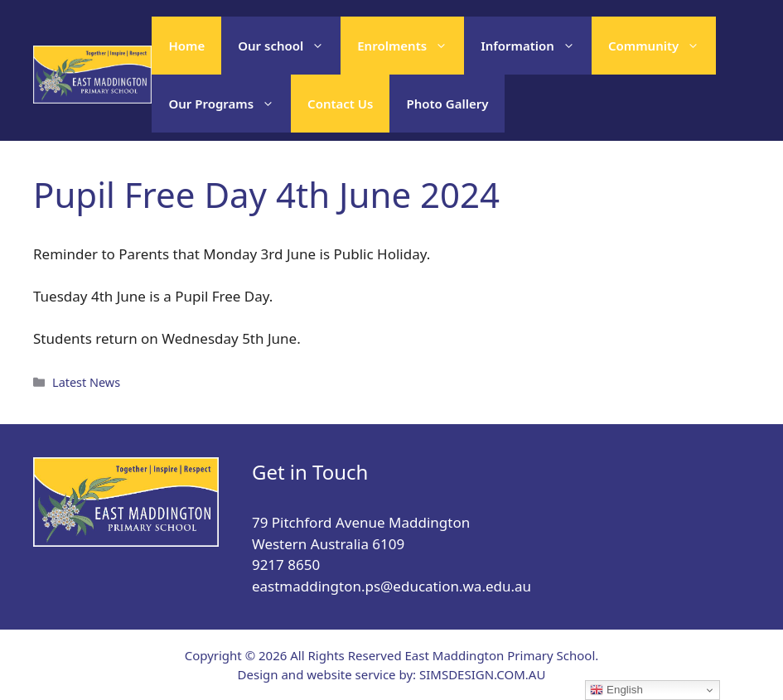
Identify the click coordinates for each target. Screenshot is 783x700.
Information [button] (536, 46)
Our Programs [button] (230, 104)
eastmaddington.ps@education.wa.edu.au (391, 586)
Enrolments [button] (411, 46)
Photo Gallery (447, 104)
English (616, 690)
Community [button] (662, 46)
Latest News (86, 382)
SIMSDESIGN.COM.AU (482, 674)
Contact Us (340, 104)
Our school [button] (289, 46)
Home (186, 46)
